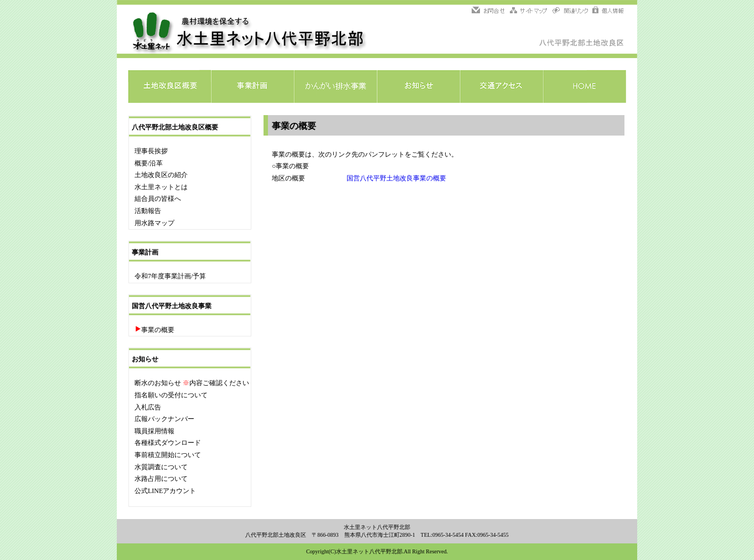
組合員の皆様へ (158, 199)
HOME (585, 86)
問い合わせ (490, 11)
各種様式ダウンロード (168, 443)
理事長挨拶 (151, 151)
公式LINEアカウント (165, 491)
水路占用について (161, 479)
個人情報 (607, 11)
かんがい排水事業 (335, 86)
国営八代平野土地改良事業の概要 (396, 178)
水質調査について (161, 467)
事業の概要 (158, 330)
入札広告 (148, 407)
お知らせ (419, 86)
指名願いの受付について (171, 395)
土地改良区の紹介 (161, 175)
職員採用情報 (154, 431)
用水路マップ (154, 223)
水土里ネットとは (161, 187)
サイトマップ (529, 11)
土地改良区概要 (169, 86)
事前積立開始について (168, 455)
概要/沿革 (149, 163)
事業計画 (252, 86)
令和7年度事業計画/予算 (170, 276)
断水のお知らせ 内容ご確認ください (192, 383)
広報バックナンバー (164, 419)
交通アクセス (502, 86)
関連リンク (570, 11)
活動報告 (148, 211)
